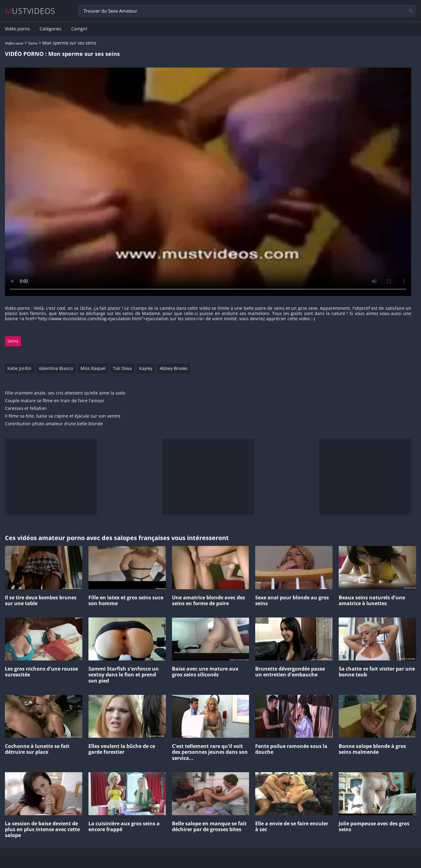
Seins (33, 43)
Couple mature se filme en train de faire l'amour (55, 401)
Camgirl (79, 29)
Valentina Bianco (56, 368)
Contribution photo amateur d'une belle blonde (54, 424)
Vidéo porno (17, 29)
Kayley (146, 368)
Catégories (51, 29)
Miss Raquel (93, 368)
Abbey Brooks (174, 368)
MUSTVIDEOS (30, 11)
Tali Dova (122, 368)
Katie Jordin (19, 368)
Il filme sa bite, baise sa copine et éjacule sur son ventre (63, 416)
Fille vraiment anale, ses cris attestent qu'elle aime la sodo (65, 393)
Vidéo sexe (14, 43)
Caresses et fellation (26, 409)
